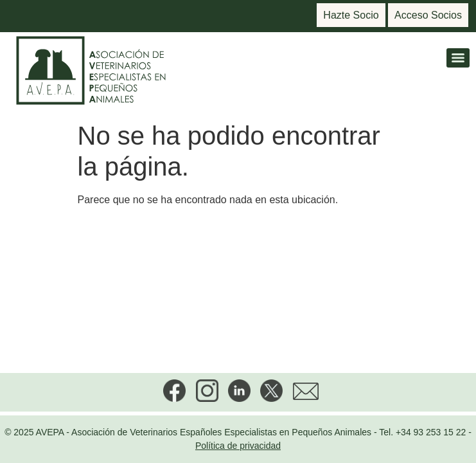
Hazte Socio (351, 15)
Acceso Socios (428, 15)
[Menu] (458, 58)
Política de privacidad (238, 446)
